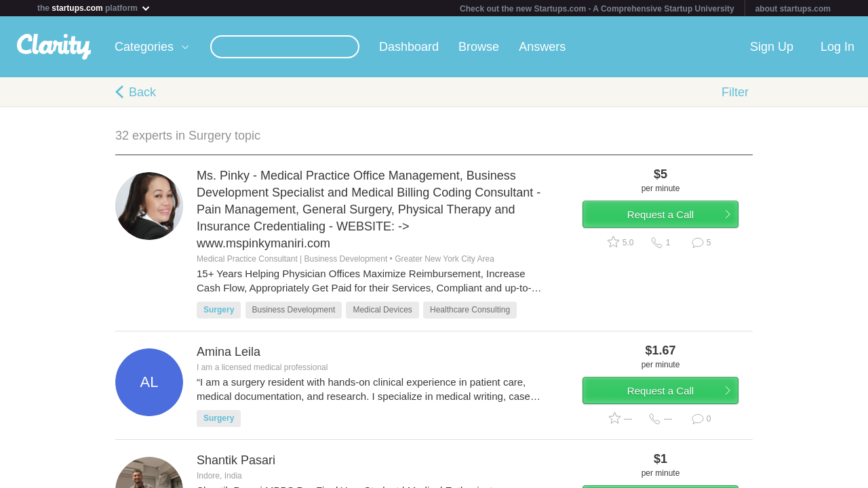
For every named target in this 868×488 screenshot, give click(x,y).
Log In (837, 47)
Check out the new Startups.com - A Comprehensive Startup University (597, 9)
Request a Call (673, 219)
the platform (94, 8)
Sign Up (772, 47)
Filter (735, 92)
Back (142, 92)
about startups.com (793, 9)
